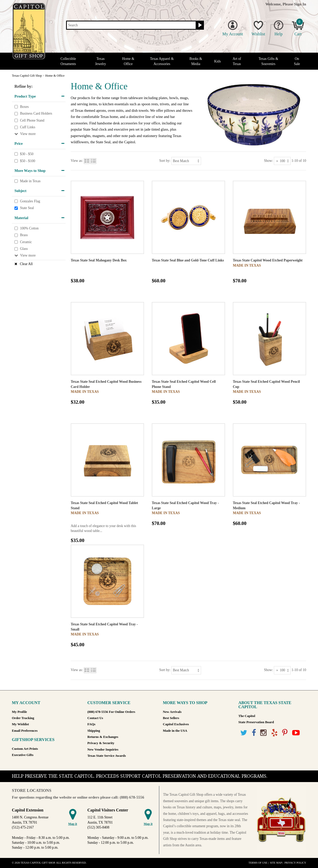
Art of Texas (237, 61)
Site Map (276, 863)
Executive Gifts (23, 755)
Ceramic (26, 242)
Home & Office (128, 61)
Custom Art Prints (25, 749)
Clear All (26, 264)
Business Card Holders (36, 113)
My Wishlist (20, 724)
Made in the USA (175, 731)
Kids (218, 61)
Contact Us (95, 718)
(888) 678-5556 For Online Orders (111, 712)
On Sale (297, 61)
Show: (269, 161)
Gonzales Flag (30, 201)
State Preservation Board (256, 722)
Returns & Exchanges (103, 737)
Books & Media (196, 61)
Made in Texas (30, 181)
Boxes (24, 107)
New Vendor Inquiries (103, 750)
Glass (24, 249)
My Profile (19, 712)
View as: (77, 161)
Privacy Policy (295, 863)
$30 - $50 (27, 154)
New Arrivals (172, 712)
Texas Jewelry (100, 61)
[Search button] (199, 25)
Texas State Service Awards (107, 756)
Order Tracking (23, 718)
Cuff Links (27, 127)
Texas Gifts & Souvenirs (268, 61)
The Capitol (247, 716)
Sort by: (165, 161)
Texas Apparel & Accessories (162, 61)
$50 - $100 (27, 161)
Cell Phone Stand (32, 120)
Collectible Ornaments (68, 61)
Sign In (300, 4)
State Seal (27, 208)
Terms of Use (258, 863)
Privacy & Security (101, 743)
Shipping (94, 731)
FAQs (92, 724)
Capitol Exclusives (176, 724)
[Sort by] (186, 161)
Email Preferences (25, 731)
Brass (24, 235)
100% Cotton (29, 228)
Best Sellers (171, 718)
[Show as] (282, 161)
